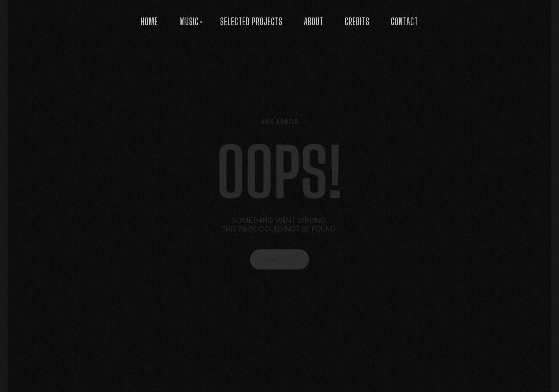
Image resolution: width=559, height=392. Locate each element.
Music (189, 22)
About (314, 22)
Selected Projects (251, 22)
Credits (357, 22)
